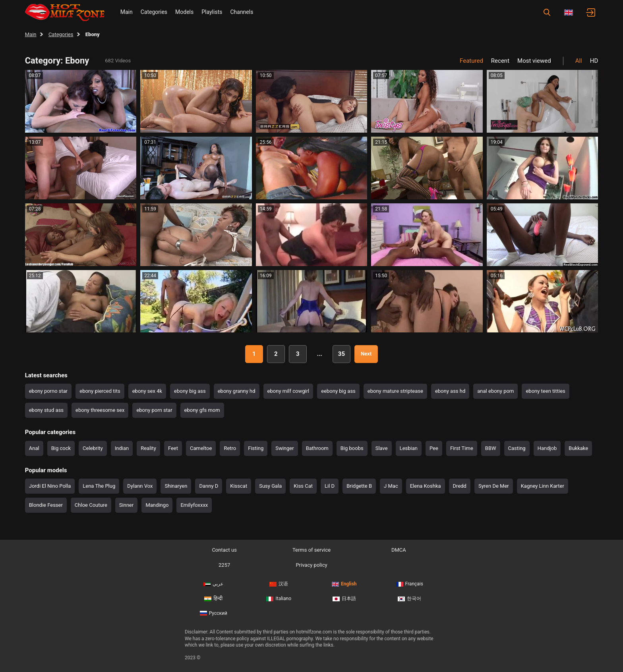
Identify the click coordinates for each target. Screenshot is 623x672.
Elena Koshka (426, 486)
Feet (173, 448)
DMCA (399, 550)
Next (366, 354)
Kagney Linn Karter (543, 486)
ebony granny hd (237, 391)
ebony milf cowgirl (288, 391)
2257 (224, 565)
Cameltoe (201, 448)
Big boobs (352, 448)
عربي (213, 584)
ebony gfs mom (202, 410)
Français (410, 584)
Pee (434, 448)
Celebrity (93, 448)
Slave (382, 448)
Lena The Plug (99, 486)
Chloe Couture (91, 505)
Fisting (256, 448)
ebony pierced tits (100, 391)
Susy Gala (270, 486)
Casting (517, 448)
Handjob (547, 448)
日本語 (344, 599)
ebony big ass (190, 391)
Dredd (460, 486)
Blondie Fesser (46, 505)
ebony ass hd (450, 391)
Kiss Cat (303, 486)
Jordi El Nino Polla (50, 486)
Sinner (127, 505)
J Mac (391, 486)
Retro (230, 448)
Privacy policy (311, 565)
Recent (500, 61)
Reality (148, 448)
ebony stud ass (46, 410)
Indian (122, 448)
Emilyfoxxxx (194, 505)
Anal (34, 448)
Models (184, 12)
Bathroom (317, 448)
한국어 (409, 599)
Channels (242, 12)
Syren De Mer (494, 486)
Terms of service (311, 550)
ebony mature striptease (395, 391)
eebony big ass (338, 391)
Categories (154, 12)
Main (127, 12)
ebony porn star (154, 410)
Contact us (224, 550)
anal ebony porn (495, 391)
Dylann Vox (140, 486)
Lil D (330, 486)
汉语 (279, 584)
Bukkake (578, 448)
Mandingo (157, 505)
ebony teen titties (545, 391)
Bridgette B (359, 486)
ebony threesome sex (100, 410)
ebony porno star (48, 391)
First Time (462, 448)
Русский (214, 613)
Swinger (284, 448)
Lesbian (409, 448)
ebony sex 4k (147, 391)
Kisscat (239, 486)
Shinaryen (176, 486)
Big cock (61, 448)
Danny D (209, 486)
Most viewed (534, 61)
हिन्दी (213, 599)
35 (341, 354)
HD (594, 61)
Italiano (279, 599)
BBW (491, 448)
